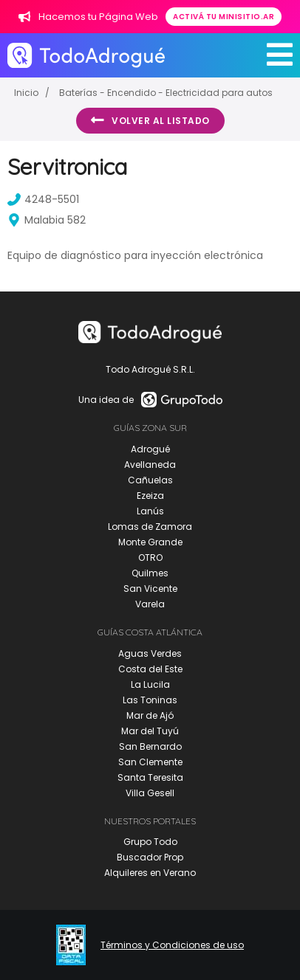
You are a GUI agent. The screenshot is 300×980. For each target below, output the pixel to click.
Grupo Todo (150, 842)
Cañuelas (150, 480)
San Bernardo (150, 746)
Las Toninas (150, 700)
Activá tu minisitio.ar (224, 17)
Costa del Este (150, 669)
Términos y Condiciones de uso (172, 945)
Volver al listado (150, 120)
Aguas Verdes (150, 653)
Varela (150, 604)
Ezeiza (150, 496)
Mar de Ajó (150, 715)
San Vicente (150, 589)
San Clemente (150, 762)
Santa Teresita (150, 777)
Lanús (150, 511)
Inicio (26, 93)
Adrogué (150, 449)
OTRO (150, 558)
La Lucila (150, 684)
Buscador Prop (150, 857)
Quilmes (150, 573)
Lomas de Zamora (150, 527)
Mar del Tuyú (150, 731)
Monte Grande (150, 542)
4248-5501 (43, 199)
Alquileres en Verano (150, 873)
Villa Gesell (150, 793)
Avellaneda (150, 465)
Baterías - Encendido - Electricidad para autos (166, 93)
